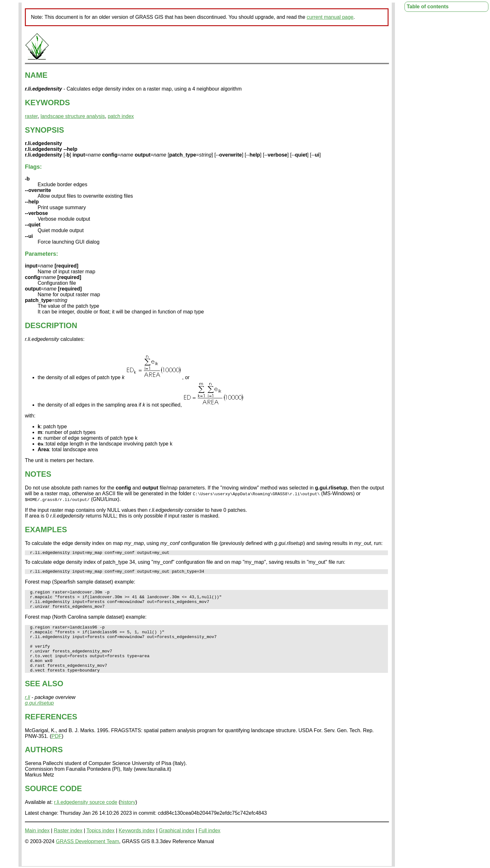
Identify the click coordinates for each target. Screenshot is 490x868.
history (128, 817)
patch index (121, 116)
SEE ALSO (44, 699)
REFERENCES (51, 732)
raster (31, 116)
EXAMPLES (46, 530)
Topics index (100, 846)
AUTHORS (44, 765)
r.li (27, 713)
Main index (37, 846)
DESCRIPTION (51, 325)
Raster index (68, 846)
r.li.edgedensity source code (85, 817)
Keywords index (137, 846)
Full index (209, 846)
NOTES (38, 474)
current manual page (330, 17)
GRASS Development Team (87, 857)
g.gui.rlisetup (39, 718)
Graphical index (177, 846)
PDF (56, 751)
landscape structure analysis (73, 116)
